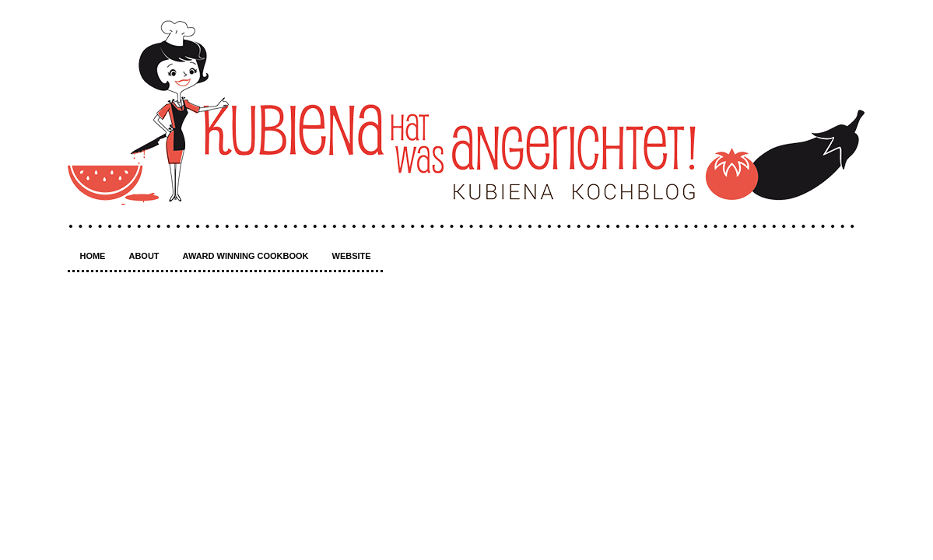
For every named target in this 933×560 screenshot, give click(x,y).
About (144, 256)
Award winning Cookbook (246, 256)
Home (92, 256)
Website (352, 256)
